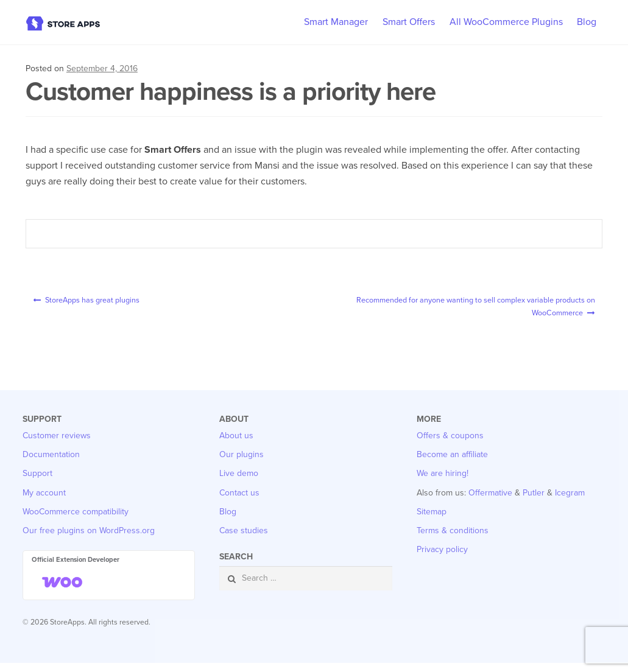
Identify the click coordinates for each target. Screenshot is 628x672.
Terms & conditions (453, 540)
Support (37, 483)
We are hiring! (443, 483)
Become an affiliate (452, 464)
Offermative (490, 502)
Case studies (244, 540)
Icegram (570, 502)
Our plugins (242, 464)
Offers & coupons (450, 445)
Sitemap (432, 521)
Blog (587, 22)
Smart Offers (409, 22)
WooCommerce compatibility (76, 521)
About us (236, 445)
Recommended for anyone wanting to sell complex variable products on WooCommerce (467, 310)
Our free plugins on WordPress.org (89, 540)
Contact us (239, 502)
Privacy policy (442, 559)
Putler (534, 502)
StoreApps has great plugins (110, 303)
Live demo (239, 483)
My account (44, 502)
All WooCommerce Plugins (506, 22)
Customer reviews (57, 445)
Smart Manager (336, 22)
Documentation (51, 464)
